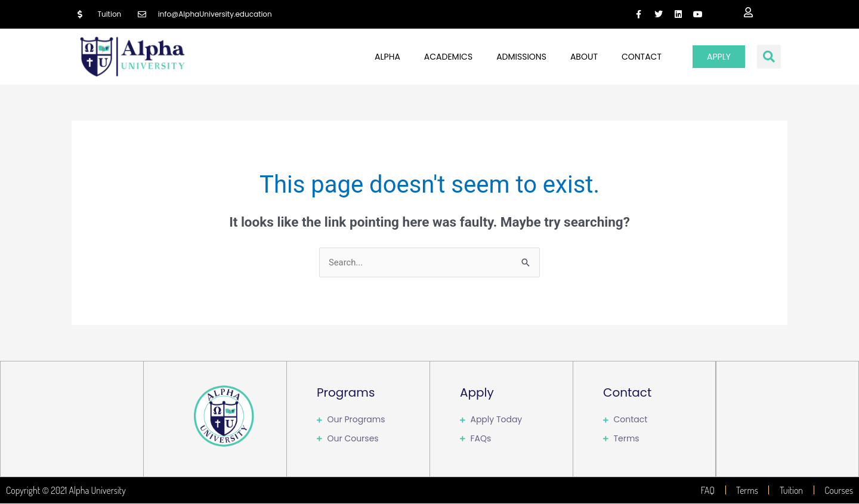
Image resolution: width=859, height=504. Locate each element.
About (584, 57)
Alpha (387, 57)
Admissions (521, 57)
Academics (448, 57)
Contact (642, 57)
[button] (769, 57)
